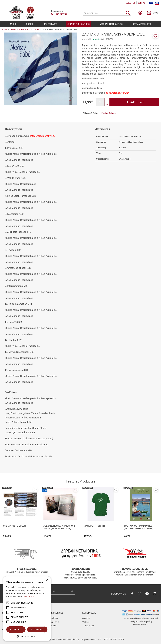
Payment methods (50, 618)
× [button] (47, 580)
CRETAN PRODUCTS (142, 24)
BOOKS (30, 24)
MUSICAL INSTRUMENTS (111, 24)
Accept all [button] (16, 629)
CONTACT (142, 3)
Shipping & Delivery (51, 622)
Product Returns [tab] (108, 113)
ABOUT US (131, 3)
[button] (155, 36)
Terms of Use (88, 626)
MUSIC (13, 24)
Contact (86, 622)
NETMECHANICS (141, 624)
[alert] (27, 609)
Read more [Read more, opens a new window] (29, 597)
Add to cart (137, 102)
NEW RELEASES (50, 24)
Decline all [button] (37, 629)
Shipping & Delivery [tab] (91, 113)
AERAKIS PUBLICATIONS (78, 24)
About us (86, 618)
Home (4, 30)
